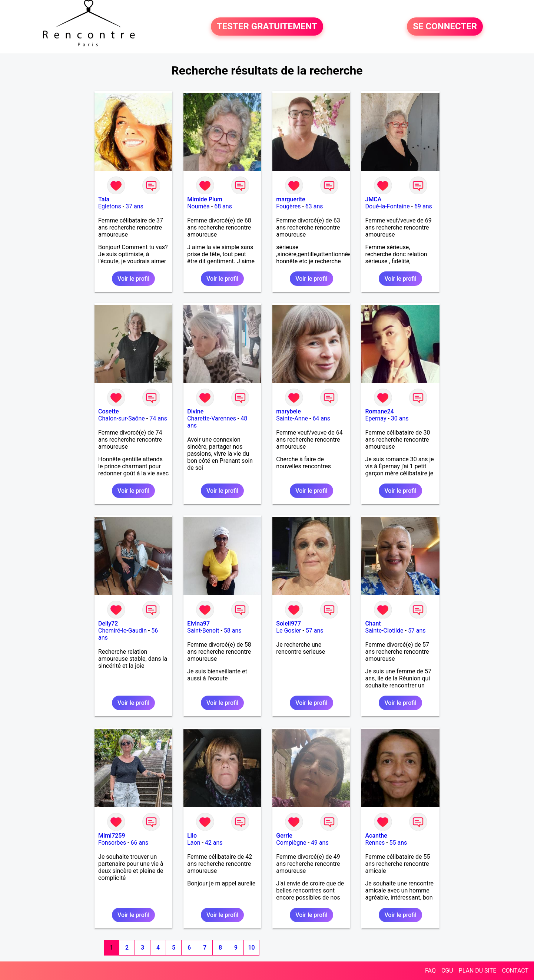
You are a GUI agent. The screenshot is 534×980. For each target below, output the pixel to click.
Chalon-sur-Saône (122, 418)
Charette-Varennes (212, 418)
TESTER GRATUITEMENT (267, 27)
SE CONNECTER (445, 27)
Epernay (376, 418)
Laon (194, 843)
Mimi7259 (112, 836)
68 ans (223, 206)
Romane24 (379, 411)
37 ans (135, 206)
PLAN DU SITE (478, 971)
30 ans (400, 418)
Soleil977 (288, 623)
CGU (447, 971)
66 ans (140, 843)
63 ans (314, 206)
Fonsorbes (112, 843)
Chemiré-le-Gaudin (122, 631)
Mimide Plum (205, 199)
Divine (195, 411)
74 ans (158, 418)
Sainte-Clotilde (384, 631)
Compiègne (291, 843)
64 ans (321, 418)
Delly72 (108, 623)
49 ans (320, 843)
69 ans (423, 206)
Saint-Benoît (203, 631)
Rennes (375, 843)
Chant (373, 623)
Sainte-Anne (292, 418)
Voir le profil (133, 279)
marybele (288, 411)
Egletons (110, 206)
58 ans (233, 631)
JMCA (373, 199)
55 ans (398, 843)
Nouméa (198, 206)
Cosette (109, 411)
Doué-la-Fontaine (387, 206)
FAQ (430, 971)
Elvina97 (198, 623)
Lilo (192, 836)
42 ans (214, 843)
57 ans (315, 631)
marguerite (291, 199)
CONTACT (515, 971)
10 (251, 948)
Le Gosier (288, 631)
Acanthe (376, 836)
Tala (104, 199)
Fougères (288, 206)
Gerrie (284, 836)
